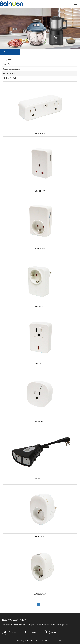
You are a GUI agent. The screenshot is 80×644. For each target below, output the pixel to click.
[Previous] (35, 604)
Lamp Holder (8, 60)
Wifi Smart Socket (10, 74)
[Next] (45, 604)
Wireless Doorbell (9, 78)
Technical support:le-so (56, 641)
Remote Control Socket (11, 69)
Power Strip (7, 64)
